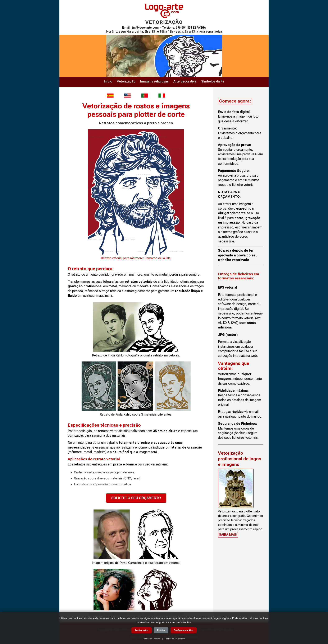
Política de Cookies (151, 639)
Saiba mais (228, 535)
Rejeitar (161, 630)
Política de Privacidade (175, 639)
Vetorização (126, 81)
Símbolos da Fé (213, 81)
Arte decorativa (185, 81)
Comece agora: (235, 101)
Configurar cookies (184, 630)
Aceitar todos (142, 630)
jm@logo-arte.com (145, 28)
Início (108, 81)
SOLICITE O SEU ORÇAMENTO (136, 498)
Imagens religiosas (154, 81)
